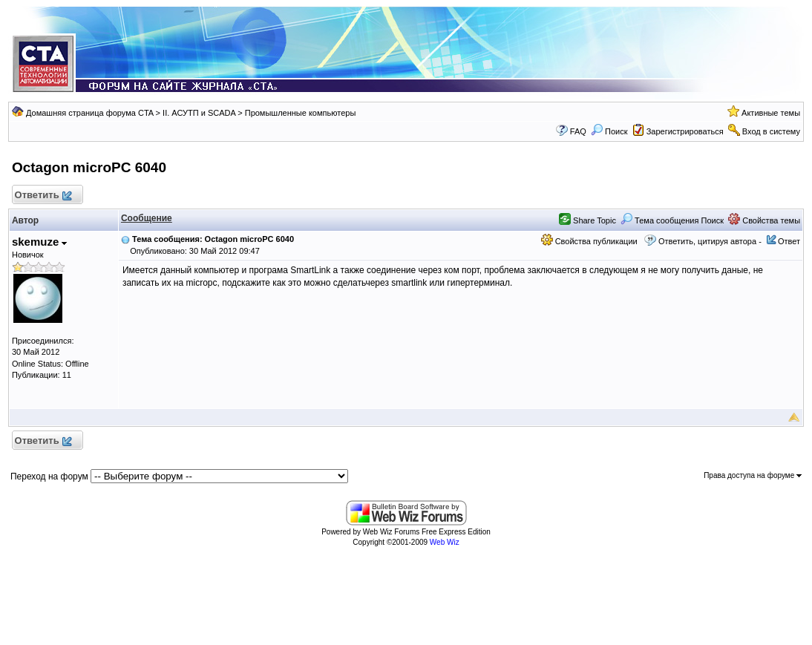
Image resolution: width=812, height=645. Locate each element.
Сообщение (147, 218)
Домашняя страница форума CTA (90, 113)
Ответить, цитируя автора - (710, 241)
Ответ (789, 241)
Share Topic (587, 220)
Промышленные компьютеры (301, 113)
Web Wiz (445, 542)
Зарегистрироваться (685, 131)
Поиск (609, 131)
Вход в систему (771, 131)
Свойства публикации (589, 241)
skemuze (40, 242)
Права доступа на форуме (753, 475)
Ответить (43, 196)
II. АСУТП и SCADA (199, 113)
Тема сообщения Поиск (672, 220)
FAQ (578, 131)
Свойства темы (764, 220)
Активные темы (771, 113)
